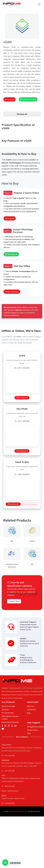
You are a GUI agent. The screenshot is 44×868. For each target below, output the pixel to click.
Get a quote (9, 99)
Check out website (30, 504)
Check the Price (28, 100)
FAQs (29, 733)
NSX (12, 541)
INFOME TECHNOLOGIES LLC (18, 811)
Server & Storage (8, 706)
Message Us (11, 254)
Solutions (5, 710)
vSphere (32, 541)
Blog (29, 713)
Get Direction (12, 292)
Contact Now (14, 601)
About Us (30, 706)
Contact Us (31, 710)
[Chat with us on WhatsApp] (5, 863)
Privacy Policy (32, 730)
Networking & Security (10, 722)
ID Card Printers (8, 713)
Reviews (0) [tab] (22, 114)
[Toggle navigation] (39, 4)
